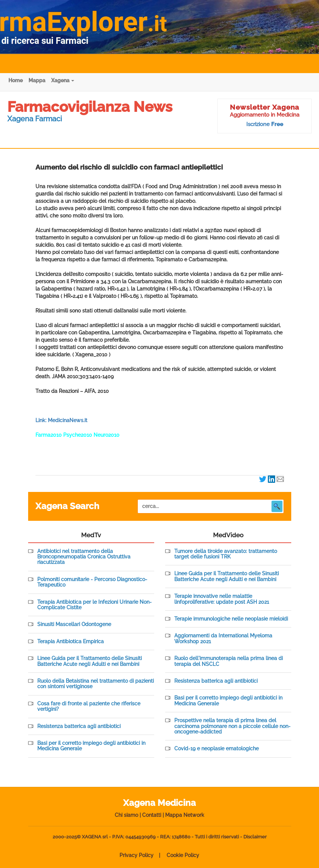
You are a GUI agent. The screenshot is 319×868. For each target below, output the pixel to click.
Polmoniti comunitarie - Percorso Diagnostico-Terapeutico (92, 582)
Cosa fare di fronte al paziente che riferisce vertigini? (89, 706)
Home (16, 80)
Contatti (152, 815)
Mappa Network (185, 815)
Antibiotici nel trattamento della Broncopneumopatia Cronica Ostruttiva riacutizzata (84, 557)
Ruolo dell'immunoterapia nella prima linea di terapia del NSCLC (229, 661)
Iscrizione (265, 124)
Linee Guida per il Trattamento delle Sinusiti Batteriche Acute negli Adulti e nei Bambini (90, 661)
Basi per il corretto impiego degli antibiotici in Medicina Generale (91, 746)
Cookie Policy (183, 855)
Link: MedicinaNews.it (61, 420)
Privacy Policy (136, 855)
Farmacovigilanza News (90, 107)
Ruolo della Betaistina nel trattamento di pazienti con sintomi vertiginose (96, 684)
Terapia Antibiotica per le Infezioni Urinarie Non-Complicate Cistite (94, 605)
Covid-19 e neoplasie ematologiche (217, 749)
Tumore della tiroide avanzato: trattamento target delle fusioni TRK (226, 554)
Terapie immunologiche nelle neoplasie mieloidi (231, 619)
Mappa (37, 80)
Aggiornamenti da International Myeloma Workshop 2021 (223, 638)
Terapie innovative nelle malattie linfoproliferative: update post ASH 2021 (222, 599)
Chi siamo (126, 815)
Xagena (63, 80)
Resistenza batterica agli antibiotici (79, 726)
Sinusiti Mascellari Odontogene (74, 624)
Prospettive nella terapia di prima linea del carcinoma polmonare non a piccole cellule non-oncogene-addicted (232, 726)
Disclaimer (255, 837)
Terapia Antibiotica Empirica (71, 642)
